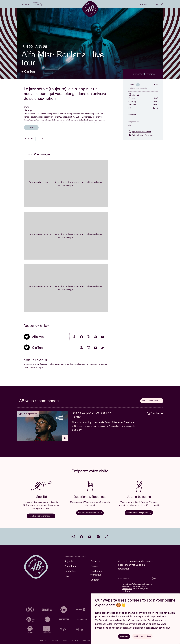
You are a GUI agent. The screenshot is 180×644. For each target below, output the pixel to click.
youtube (90, 537)
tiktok (107, 537)
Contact (95, 580)
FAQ (67, 576)
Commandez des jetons (139, 513)
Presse (94, 566)
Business (95, 561)
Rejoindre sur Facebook (141, 135)
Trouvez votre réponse (90, 513)
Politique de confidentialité (50, 640)
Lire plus (31, 127)
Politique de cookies (71, 640)
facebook (81, 537)
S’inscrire (154, 578)
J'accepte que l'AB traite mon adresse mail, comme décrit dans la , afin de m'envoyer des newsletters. (137, 587)
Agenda (26, 4)
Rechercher (162, 4)
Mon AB (143, 4)
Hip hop (30, 139)
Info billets (70, 571)
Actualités (70, 566)
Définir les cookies (142, 636)
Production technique (97, 573)
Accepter (124, 636)
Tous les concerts (152, 401)
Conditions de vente (89, 640)
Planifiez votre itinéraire (41, 516)
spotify (98, 537)
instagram (73, 537)
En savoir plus (163, 628)
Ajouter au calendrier (140, 132)
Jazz (42, 139)
